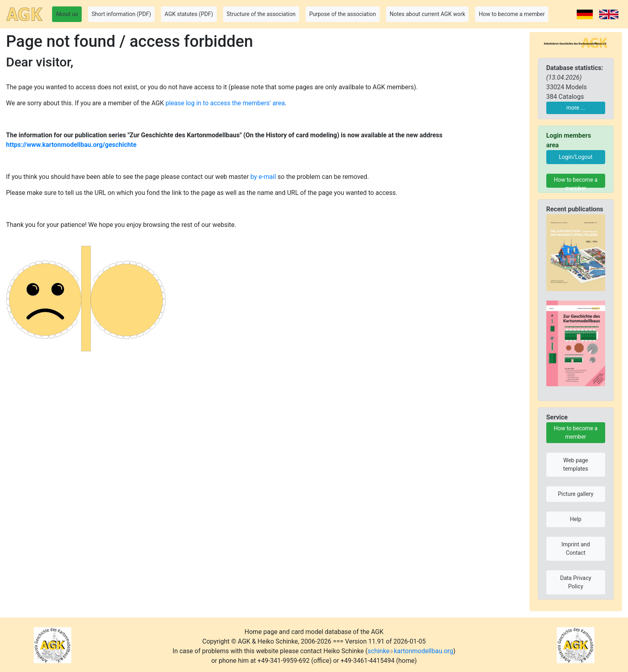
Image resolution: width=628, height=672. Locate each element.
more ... (576, 108)
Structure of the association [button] (261, 14)
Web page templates (576, 464)
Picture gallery (576, 494)
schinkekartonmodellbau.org (411, 651)
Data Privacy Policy (576, 582)
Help (576, 519)
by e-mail (263, 177)
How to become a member (576, 182)
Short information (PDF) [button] (121, 14)
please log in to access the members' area (225, 103)
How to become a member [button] (512, 14)
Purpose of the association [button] (343, 14)
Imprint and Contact (576, 549)
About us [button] (67, 14)
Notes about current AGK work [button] (428, 14)
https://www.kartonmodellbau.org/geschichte (71, 145)
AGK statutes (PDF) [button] (189, 14)
